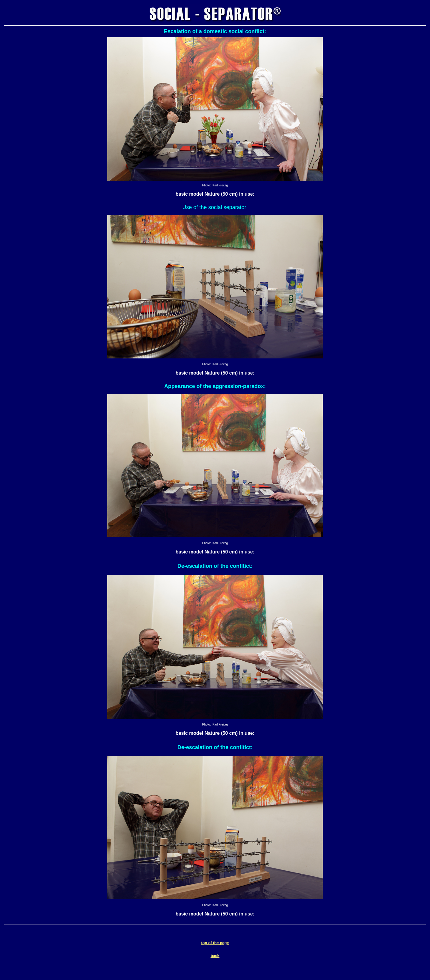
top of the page (215, 943)
